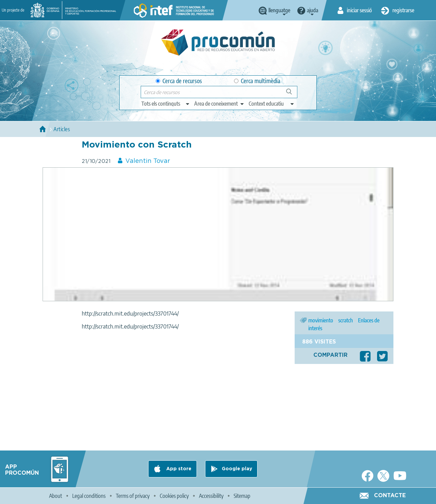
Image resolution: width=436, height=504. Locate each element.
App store (178, 469)
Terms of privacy (133, 496)
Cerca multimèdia (257, 81)
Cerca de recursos (179, 81)
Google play (237, 469)
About (56, 496)
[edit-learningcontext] (272, 104)
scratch (346, 320)
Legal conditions (89, 496)
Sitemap (242, 496)
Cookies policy (174, 496)
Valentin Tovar (148, 161)
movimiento (321, 320)
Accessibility (211, 496)
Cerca (292, 94)
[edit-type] (166, 104)
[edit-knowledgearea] (219, 104)
